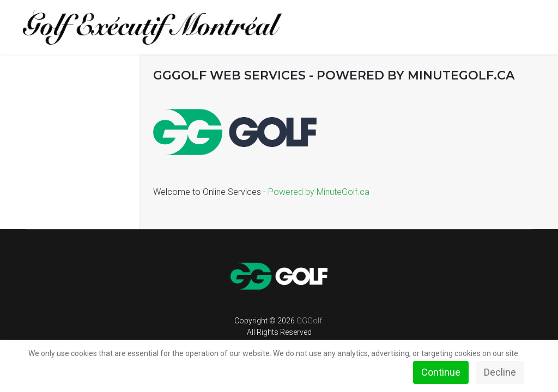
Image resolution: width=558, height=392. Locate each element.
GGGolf (309, 321)
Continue (441, 372)
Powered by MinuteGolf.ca (319, 192)
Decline (500, 372)
